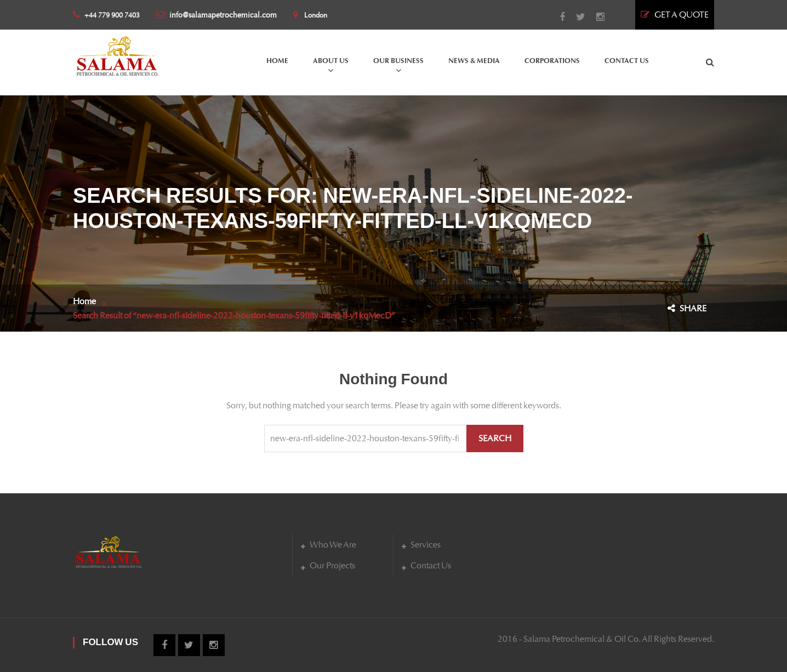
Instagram (595, 17)
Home (84, 301)
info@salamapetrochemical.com (216, 15)
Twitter (575, 17)
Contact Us (431, 565)
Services (426, 545)
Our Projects (332, 565)
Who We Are (333, 545)
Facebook (557, 17)
